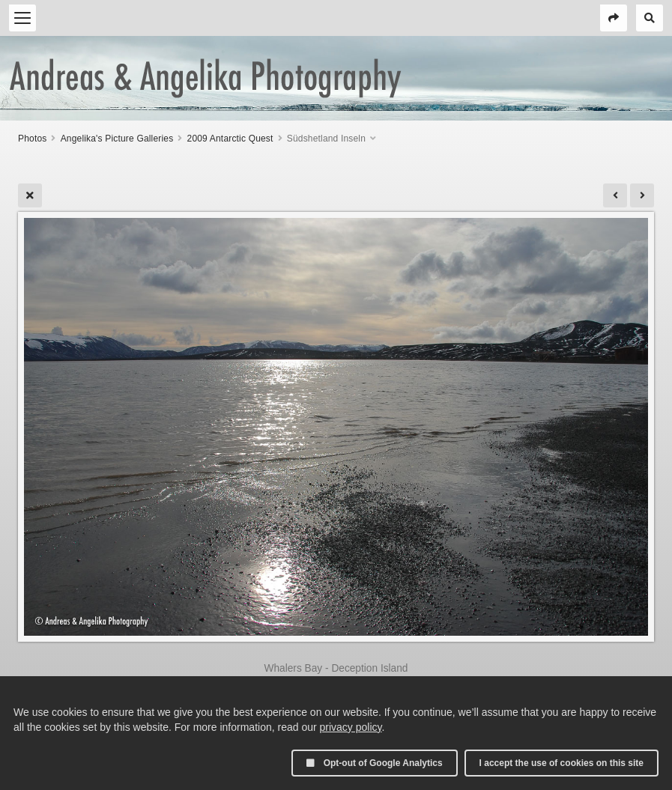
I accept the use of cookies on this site (561, 763)
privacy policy (351, 727)
